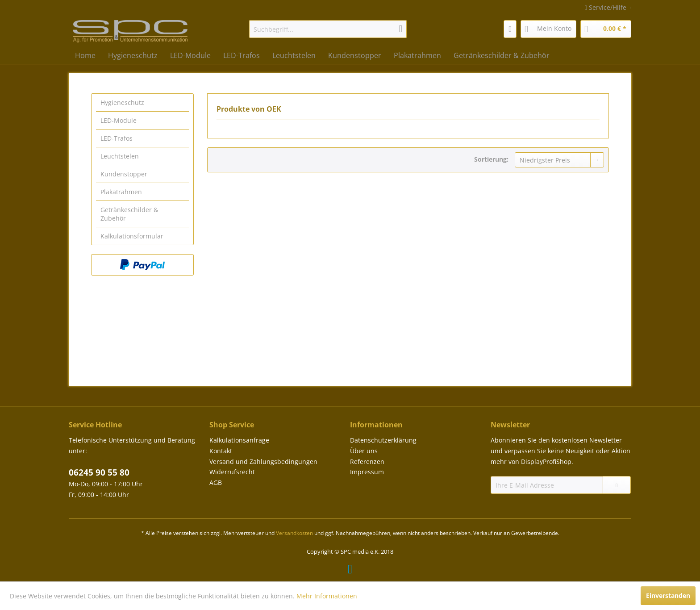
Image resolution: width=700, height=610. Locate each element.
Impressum (367, 472)
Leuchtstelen (120, 156)
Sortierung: (491, 159)
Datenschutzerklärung (383, 440)
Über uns (364, 451)
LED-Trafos (117, 138)
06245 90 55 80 (99, 472)
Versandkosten (294, 533)
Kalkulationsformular (132, 236)
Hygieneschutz (122, 102)
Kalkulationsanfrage (239, 440)
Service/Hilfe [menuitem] (606, 7)
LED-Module (119, 120)
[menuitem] (328, 29)
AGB (216, 483)
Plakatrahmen (121, 192)
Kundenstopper (124, 174)
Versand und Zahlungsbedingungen (263, 462)
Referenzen (367, 462)
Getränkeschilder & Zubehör (129, 214)
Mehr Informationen (327, 596)
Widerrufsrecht (232, 472)
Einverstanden (668, 595)
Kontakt (221, 451)
